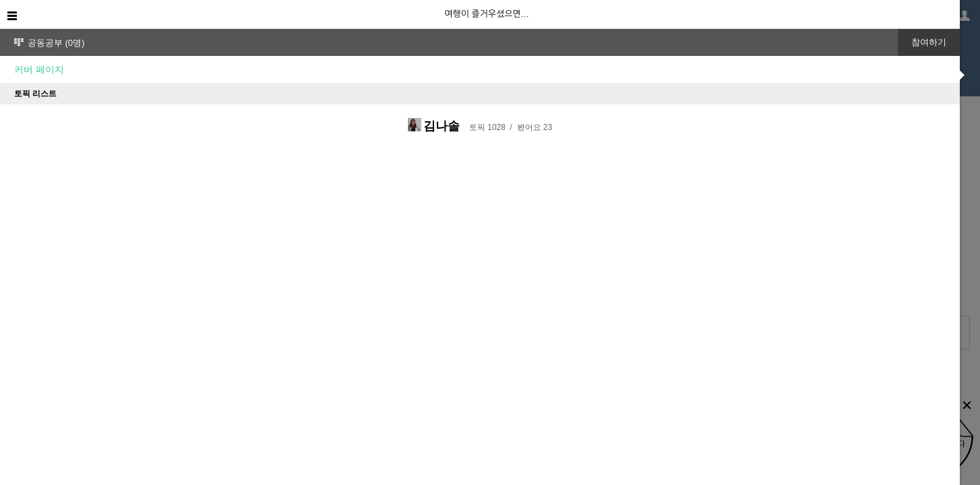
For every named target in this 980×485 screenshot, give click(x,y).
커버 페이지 (39, 69)
